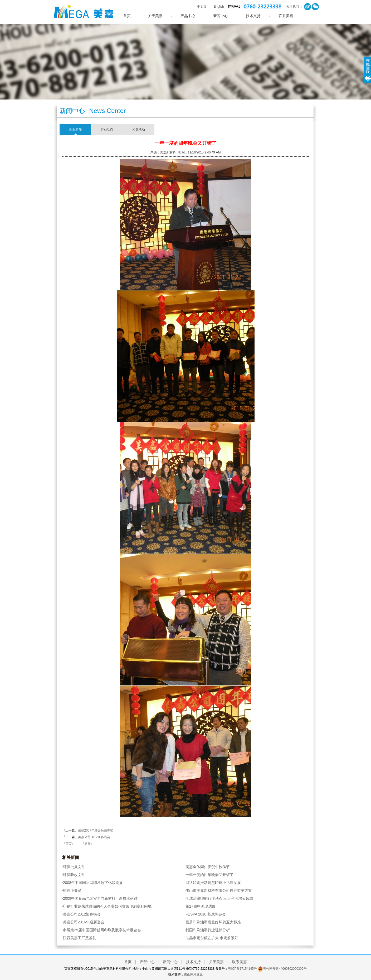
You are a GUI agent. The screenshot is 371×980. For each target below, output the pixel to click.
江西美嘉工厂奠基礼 (79, 938)
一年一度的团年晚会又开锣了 (209, 875)
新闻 (75, 857)
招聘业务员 (72, 891)
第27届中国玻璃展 (200, 906)
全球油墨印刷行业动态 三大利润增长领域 (219, 898)
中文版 (202, 7)
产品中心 (188, 16)
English (219, 7)
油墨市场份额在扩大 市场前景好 (211, 938)
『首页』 (69, 844)
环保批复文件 (74, 867)
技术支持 (253, 16)
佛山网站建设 (193, 974)
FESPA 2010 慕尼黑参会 (205, 914)
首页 (127, 16)
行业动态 (107, 130)
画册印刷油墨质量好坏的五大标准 (213, 922)
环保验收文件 (74, 875)
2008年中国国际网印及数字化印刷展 (93, 883)
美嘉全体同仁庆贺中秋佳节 (207, 867)
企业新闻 (75, 130)
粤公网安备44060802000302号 (285, 969)
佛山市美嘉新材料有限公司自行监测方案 (218, 891)
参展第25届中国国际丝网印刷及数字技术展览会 (102, 930)
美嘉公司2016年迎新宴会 (83, 922)
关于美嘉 (155, 16)
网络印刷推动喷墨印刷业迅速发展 (213, 883)
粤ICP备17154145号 (242, 969)
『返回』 (87, 844)
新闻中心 (221, 16)
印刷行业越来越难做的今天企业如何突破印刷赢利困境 (107, 906)
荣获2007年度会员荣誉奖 (96, 830)
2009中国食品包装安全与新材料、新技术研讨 (100, 898)
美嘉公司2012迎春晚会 (94, 837)
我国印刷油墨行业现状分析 (207, 930)
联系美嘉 (286, 16)
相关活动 (139, 130)
